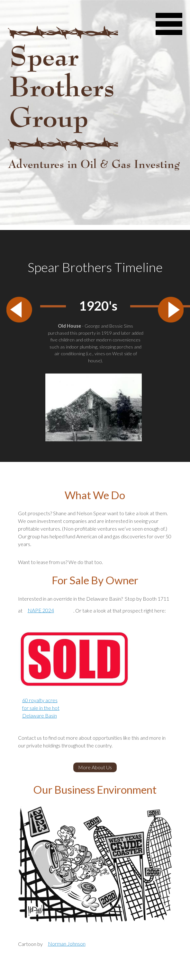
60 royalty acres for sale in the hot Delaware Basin (41, 708)
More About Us (95, 767)
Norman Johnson (67, 944)
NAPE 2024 (41, 610)
